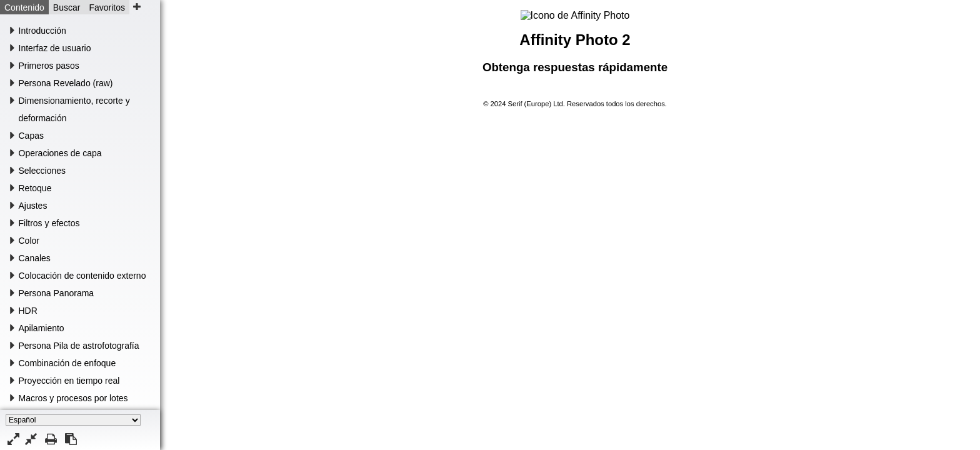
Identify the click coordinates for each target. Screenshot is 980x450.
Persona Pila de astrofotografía (79, 346)
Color (29, 241)
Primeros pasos (49, 66)
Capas (31, 136)
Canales (35, 258)
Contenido (24, 7)
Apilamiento (42, 328)
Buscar (67, 7)
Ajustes (33, 206)
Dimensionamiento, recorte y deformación (74, 109)
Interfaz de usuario (55, 48)
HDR (28, 311)
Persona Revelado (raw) (66, 83)
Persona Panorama (57, 293)
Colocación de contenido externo (82, 276)
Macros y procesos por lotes (73, 398)
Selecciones (42, 171)
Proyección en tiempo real (69, 381)
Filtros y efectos (49, 223)
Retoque (35, 188)
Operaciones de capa (60, 153)
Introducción (42, 31)
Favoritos (107, 7)
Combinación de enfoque (67, 363)
